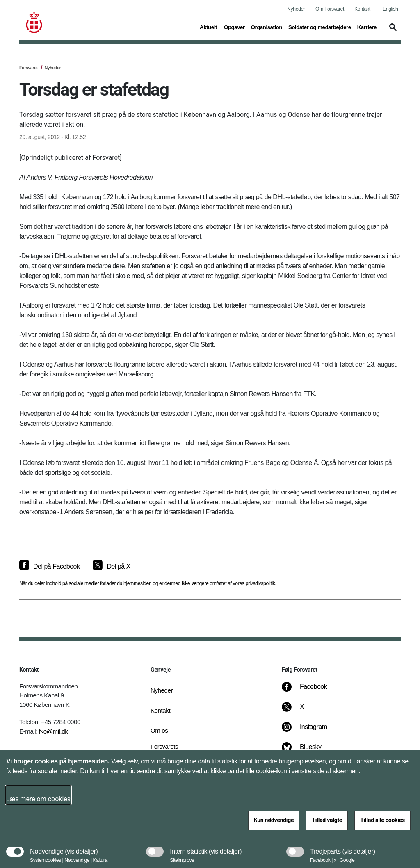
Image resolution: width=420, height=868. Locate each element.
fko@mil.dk (54, 731)
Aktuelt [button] (209, 27)
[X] (302, 711)
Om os (159, 730)
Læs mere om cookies (38, 799)
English (390, 9)
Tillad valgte (327, 820)
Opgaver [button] (234, 27)
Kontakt (362, 9)
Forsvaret (29, 68)
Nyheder (296, 9)
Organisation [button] (267, 27)
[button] (392, 31)
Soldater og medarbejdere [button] (320, 27)
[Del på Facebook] (49, 567)
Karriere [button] (367, 27)
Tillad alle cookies (382, 820)
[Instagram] (310, 731)
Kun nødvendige (274, 820)
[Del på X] (111, 567)
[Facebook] (310, 691)
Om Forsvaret (330, 9)
